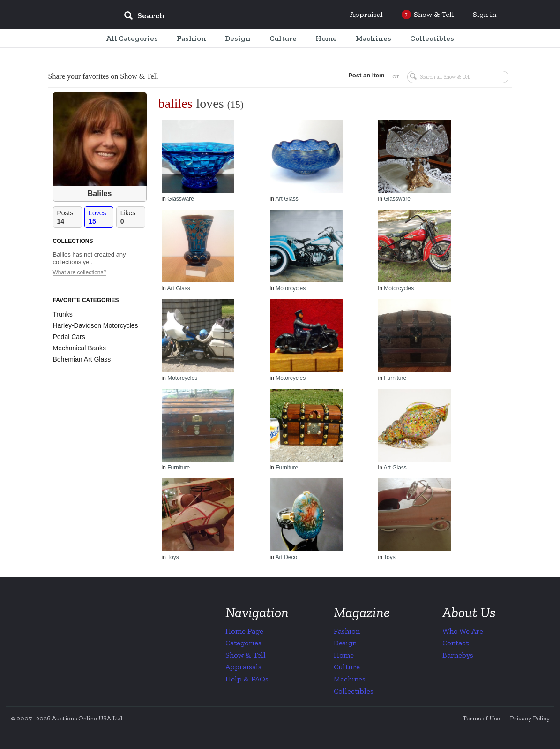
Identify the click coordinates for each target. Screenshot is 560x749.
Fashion (347, 631)
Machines (350, 679)
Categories (243, 643)
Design (345, 643)
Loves (101, 217)
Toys (173, 557)
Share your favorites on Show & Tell (103, 76)
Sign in (485, 14)
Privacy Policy (530, 718)
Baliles (100, 193)
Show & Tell (246, 655)
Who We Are (463, 631)
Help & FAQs (247, 679)
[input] (212, 17)
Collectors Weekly (60, 15)
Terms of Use (481, 718)
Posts (69, 217)
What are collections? (80, 273)
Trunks (63, 314)
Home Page (244, 631)
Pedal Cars (69, 337)
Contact (455, 643)
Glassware (181, 199)
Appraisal (366, 14)
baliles (175, 103)
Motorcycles (291, 288)
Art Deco (287, 557)
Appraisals (243, 667)
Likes (133, 217)
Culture (347, 667)
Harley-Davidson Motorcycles (96, 325)
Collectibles (354, 691)
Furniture (395, 378)
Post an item (366, 75)
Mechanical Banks (80, 348)
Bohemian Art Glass (82, 359)
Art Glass (287, 199)
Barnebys (458, 655)
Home (344, 655)
